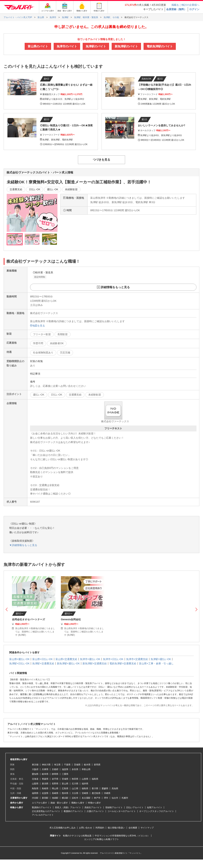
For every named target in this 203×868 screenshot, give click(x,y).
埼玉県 (57, 765)
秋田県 (75, 779)
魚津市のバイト (67, 46)
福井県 (85, 784)
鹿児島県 (96, 793)
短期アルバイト (155, 807)
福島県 (95, 779)
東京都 (35, 765)
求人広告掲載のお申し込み (63, 828)
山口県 (75, 788)
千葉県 (67, 765)
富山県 (65, 784)
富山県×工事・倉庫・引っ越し (156, 663)
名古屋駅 (86, 798)
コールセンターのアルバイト (122, 811)
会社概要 (133, 828)
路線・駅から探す (59, 803)
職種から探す (78, 803)
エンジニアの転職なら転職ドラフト (101, 839)
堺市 (106, 798)
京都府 (55, 769)
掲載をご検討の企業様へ (185, 5)
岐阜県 (45, 774)
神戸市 (97, 798)
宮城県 (65, 779)
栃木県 (87, 765)
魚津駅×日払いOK (19, 663)
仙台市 (115, 798)
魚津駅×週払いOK (161, 659)
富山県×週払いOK (19, 659)
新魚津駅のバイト (126, 46)
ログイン (194, 9)
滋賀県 (65, 769)
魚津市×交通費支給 (137, 659)
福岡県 (35, 793)
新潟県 (45, 784)
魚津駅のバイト (96, 46)
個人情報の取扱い (116, 828)
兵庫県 (45, 769)
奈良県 (75, 769)
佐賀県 (45, 793)
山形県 (85, 779)
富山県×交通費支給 (66, 659)
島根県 (45, 788)
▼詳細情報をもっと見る (23, 545)
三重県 (65, 774)
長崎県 (55, 793)
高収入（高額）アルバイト (68, 807)
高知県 (115, 788)
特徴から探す (94, 803)
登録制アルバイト (114, 807)
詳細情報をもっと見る (115, 287)
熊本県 (65, 793)
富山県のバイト (38, 46)
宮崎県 (85, 793)
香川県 (95, 788)
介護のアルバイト (95, 811)
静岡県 (55, 774)
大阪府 (35, 769)
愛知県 (35, 774)
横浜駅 (65, 798)
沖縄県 (107, 793)
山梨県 (35, 784)
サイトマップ (147, 828)
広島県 (65, 788)
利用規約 (100, 828)
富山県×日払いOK (42, 659)
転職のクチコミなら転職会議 (77, 836)
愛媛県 (105, 788)
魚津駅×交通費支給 (43, 663)
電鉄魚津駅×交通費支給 (123, 663)
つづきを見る (101, 160)
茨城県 (77, 765)
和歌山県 (86, 769)
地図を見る (38, 326)
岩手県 (55, 779)
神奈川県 (46, 765)
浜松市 (75, 798)
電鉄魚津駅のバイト (160, 46)
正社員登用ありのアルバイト (46, 811)
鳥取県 (35, 788)
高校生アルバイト (93, 807)
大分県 (75, 793)
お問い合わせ (86, 828)
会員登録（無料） (176, 9)
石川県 (75, 784)
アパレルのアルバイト (43, 815)
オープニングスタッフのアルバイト (157, 811)
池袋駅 (55, 798)
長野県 (55, 784)
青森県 (45, 779)
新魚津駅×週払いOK (68, 663)
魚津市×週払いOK (90, 659)
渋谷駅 (35, 798)
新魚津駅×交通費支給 (95, 663)
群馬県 (97, 765)
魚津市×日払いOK (113, 659)
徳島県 (85, 788)
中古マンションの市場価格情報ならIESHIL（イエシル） (122, 836)
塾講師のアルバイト (42, 807)
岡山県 (55, 788)
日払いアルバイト (135, 807)
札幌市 (125, 798)
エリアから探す (40, 803)
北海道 (35, 779)
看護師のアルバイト (73, 811)
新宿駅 (45, 798)
